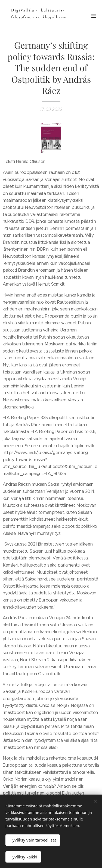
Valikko (94, 16)
